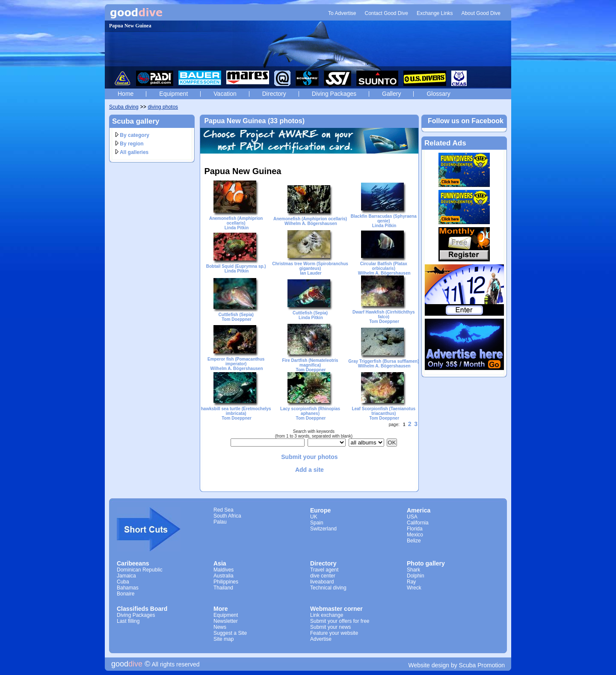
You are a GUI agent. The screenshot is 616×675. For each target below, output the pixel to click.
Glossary (438, 94)
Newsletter (226, 621)
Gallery (391, 94)
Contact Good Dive (386, 13)
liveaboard (322, 582)
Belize (414, 541)
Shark (413, 570)
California (418, 523)
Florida (415, 529)
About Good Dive (481, 13)
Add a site (309, 470)
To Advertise (342, 13)
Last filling (128, 621)
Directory (274, 94)
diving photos (163, 107)
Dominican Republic (140, 570)
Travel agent (324, 570)
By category (132, 135)
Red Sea (224, 510)
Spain (317, 523)
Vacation (225, 94)
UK (314, 517)
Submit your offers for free (340, 621)
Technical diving (328, 588)
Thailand (223, 588)
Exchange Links (435, 13)
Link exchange (327, 615)
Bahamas (128, 588)
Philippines (226, 582)
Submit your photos (309, 457)
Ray (411, 582)
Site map (224, 639)
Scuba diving (124, 107)
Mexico (415, 535)
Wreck (414, 588)
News (220, 627)
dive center (323, 576)
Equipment (173, 94)
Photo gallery (426, 563)
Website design (429, 665)
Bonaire (126, 594)
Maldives (224, 570)
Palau (220, 522)
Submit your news (330, 627)
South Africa (227, 516)
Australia (224, 576)
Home (126, 94)
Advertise (321, 639)
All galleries (132, 152)
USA (412, 517)
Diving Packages (334, 94)
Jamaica (126, 576)
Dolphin (416, 576)
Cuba (123, 582)
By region (130, 144)
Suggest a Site (230, 633)
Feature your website (334, 633)
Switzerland (323, 529)
